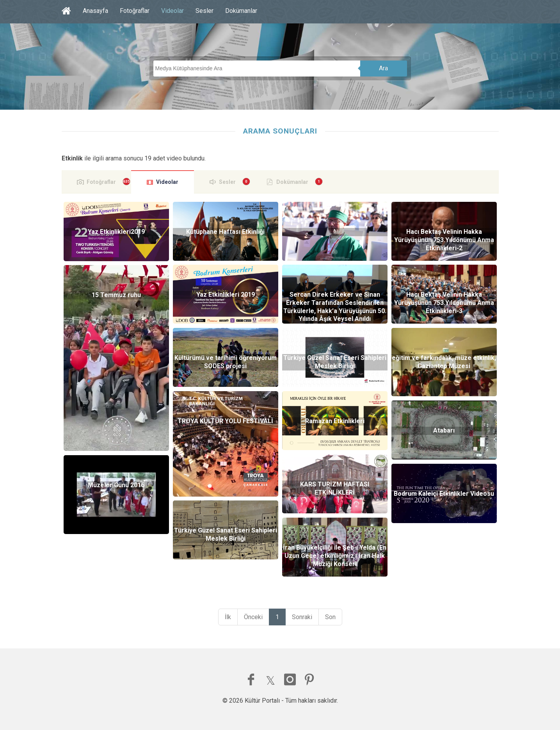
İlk (228, 617)
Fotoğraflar (135, 11)
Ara (383, 68)
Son (330, 617)
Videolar (172, 11)
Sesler (204, 11)
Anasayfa (95, 11)
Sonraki (302, 617)
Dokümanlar (241, 11)
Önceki (253, 617)
